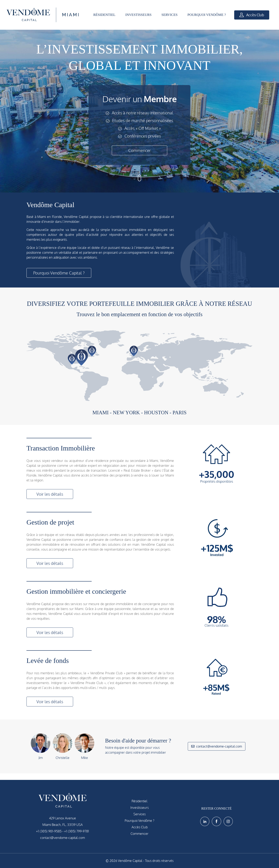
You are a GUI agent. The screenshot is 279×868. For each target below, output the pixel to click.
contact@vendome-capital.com (217, 746)
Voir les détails (50, 494)
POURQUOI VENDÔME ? (207, 15)
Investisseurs (139, 808)
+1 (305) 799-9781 (77, 831)
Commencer (139, 150)
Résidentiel (139, 801)
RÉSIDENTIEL (104, 15)
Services (139, 814)
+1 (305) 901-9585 (49, 831)
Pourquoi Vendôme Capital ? (59, 273)
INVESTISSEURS (138, 15)
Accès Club (252, 15)
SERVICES (170, 15)
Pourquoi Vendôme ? (139, 821)
